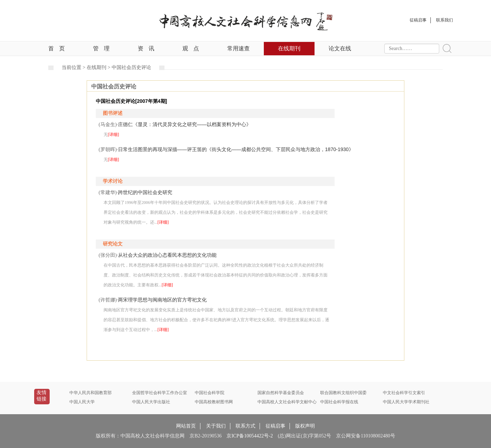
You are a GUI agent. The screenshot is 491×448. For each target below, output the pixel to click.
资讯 (146, 48)
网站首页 (186, 426)
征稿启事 (275, 426)
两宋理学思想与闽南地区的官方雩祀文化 (162, 300)
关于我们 (216, 426)
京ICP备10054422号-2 (250, 436)
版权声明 (305, 426)
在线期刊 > (99, 67)
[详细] (113, 135)
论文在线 (340, 48)
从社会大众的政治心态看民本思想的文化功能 (167, 255)
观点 (191, 48)
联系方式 (245, 426)
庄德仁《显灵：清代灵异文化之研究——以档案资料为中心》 (185, 124)
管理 (101, 48)
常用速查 (238, 48)
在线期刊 (289, 48)
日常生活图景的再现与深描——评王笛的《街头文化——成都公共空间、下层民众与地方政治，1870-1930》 (236, 149)
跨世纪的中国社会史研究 (145, 192)
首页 (57, 48)
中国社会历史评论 (131, 67)
